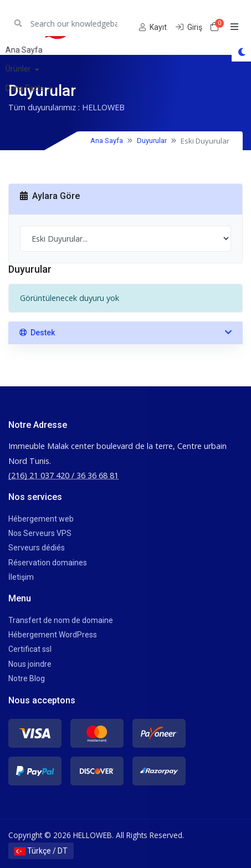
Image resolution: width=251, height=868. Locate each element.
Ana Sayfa (107, 141)
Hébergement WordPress (53, 635)
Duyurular (152, 141)
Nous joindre (30, 664)
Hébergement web (41, 519)
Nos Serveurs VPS (40, 533)
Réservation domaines (48, 563)
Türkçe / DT (41, 851)
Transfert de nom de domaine (61, 620)
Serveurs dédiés (37, 548)
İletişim (21, 577)
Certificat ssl (30, 649)
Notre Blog (27, 678)
